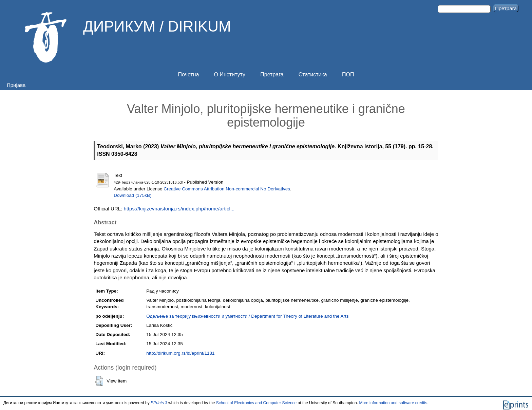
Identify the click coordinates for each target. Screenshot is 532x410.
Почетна (189, 74)
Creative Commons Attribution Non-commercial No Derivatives (227, 189)
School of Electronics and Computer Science (256, 403)
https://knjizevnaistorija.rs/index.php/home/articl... (179, 209)
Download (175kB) (132, 195)
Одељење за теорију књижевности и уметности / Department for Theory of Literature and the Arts (247, 316)
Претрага (272, 74)
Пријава (16, 85)
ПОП (348, 74)
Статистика (313, 74)
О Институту (230, 74)
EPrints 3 (159, 403)
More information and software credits (393, 403)
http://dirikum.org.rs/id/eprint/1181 (180, 353)
